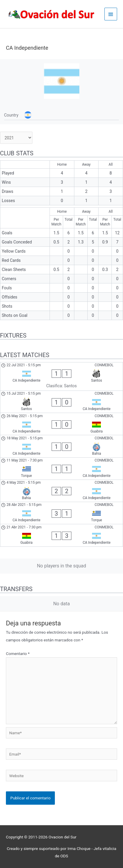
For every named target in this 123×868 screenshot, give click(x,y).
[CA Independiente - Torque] (61, 513)
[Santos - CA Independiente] (61, 402)
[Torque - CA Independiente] (61, 469)
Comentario (18, 654)
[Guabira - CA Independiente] (61, 535)
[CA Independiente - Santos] (61, 376)
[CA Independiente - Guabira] (61, 424)
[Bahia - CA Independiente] (61, 491)
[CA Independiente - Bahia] (61, 446)
